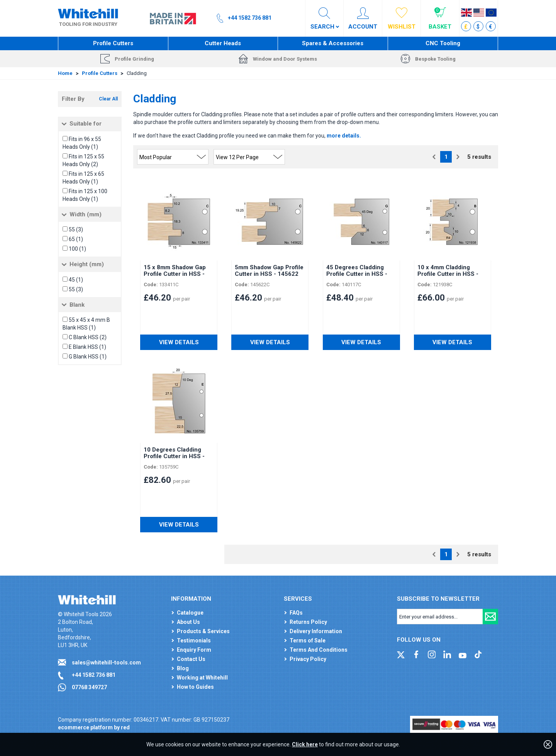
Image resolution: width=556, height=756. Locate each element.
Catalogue (190, 613)
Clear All (108, 99)
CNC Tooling (443, 43)
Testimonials (194, 640)
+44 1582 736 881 (94, 675)
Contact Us (191, 659)
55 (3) (76, 229)
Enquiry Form (194, 650)
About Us (188, 622)
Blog (183, 668)
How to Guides (195, 687)
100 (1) (77, 249)
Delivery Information (316, 631)
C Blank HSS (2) (88, 337)
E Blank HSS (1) (87, 347)
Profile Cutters (113, 43)
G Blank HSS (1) (88, 357)
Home (65, 73)
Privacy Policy (308, 659)
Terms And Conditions (319, 650)
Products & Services (203, 631)
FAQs (296, 613)
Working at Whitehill (202, 678)
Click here (305, 744)
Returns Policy (308, 622)
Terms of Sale (308, 640)
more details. (344, 136)
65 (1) (76, 239)
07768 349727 (89, 687)
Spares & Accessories (333, 43)
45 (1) (76, 280)
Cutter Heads (223, 43)
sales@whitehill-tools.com (106, 663)
